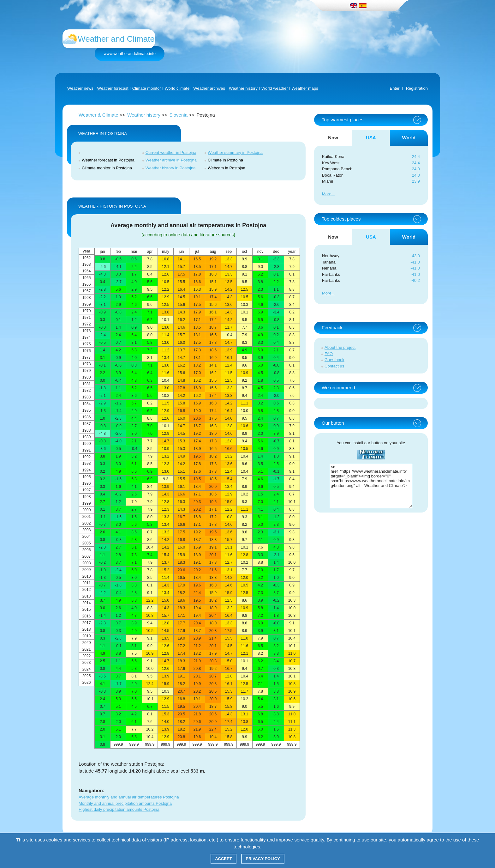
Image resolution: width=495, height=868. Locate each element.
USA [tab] (371, 138)
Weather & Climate (98, 115)
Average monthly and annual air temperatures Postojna (129, 797)
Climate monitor (147, 88)
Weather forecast (113, 88)
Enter (395, 88)
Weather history (243, 88)
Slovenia (178, 115)
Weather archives (209, 88)
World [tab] (409, 138)
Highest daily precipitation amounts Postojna (119, 809)
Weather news (80, 88)
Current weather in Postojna (171, 152)
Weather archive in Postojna (171, 160)
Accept (223, 859)
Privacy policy (263, 859)
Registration (417, 88)
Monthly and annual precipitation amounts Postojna (125, 803)
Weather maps (305, 88)
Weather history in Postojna (171, 168)
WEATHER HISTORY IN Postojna (112, 206)
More (327, 194)
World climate (177, 88)
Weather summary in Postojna (235, 152)
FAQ (329, 354)
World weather (275, 88)
